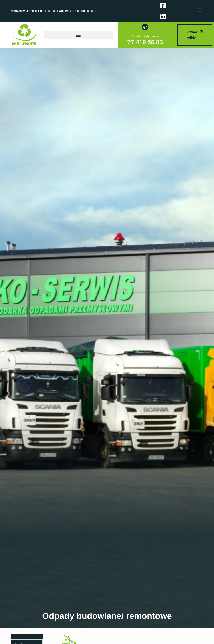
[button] (200, 10)
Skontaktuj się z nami (145, 36)
